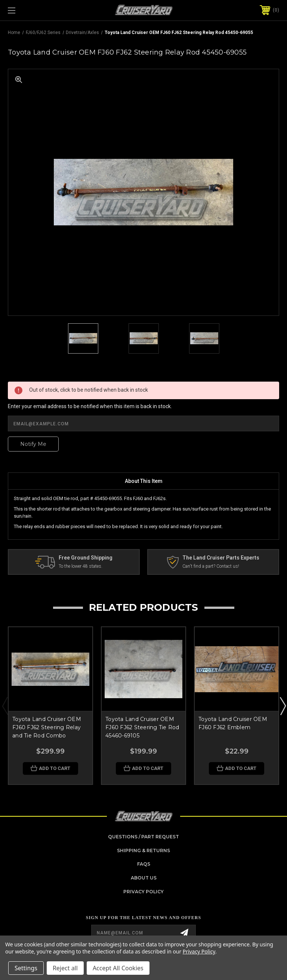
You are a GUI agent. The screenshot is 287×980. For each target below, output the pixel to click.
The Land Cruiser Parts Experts (221, 558)
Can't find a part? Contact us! (211, 566)
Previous (5, 706)
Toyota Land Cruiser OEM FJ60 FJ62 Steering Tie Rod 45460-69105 (142, 727)
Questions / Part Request (143, 837)
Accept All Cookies (118, 968)
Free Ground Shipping (86, 558)
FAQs (144, 864)
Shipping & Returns (143, 850)
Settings (26, 968)
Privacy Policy (143, 892)
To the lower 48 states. (81, 566)
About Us (144, 878)
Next (283, 706)
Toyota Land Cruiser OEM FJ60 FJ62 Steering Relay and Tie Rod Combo (47, 727)
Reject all (65, 968)
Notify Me (33, 444)
